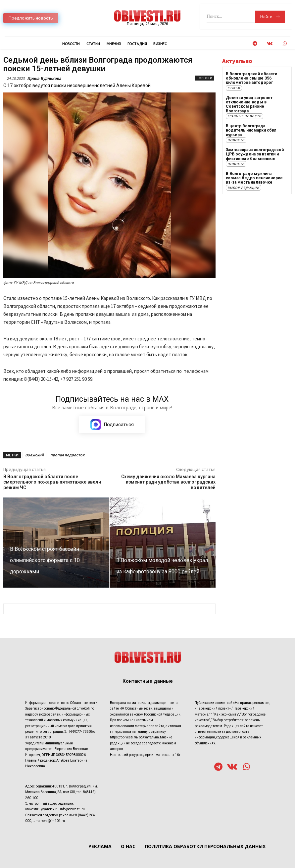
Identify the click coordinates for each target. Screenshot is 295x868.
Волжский (34, 455)
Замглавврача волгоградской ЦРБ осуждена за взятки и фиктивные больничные (255, 153)
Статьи (234, 88)
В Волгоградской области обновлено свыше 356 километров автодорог (251, 78)
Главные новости (245, 116)
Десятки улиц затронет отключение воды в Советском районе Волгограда (249, 104)
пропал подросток (67, 455)
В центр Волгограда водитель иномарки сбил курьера (251, 130)
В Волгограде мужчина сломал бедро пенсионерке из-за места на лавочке (254, 177)
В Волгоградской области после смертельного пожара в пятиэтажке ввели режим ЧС (52, 482)
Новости (204, 78)
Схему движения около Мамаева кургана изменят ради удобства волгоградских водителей (168, 482)
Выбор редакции (244, 187)
